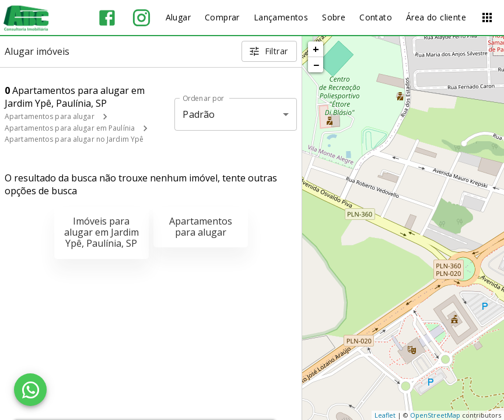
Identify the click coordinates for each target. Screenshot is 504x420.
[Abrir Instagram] (141, 18)
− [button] (316, 65)
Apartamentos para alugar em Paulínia (70, 128)
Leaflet (385, 415)
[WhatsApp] (30, 390)
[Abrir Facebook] (107, 18)
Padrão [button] (199, 114)
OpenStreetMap (435, 415)
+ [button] (316, 49)
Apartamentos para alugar (50, 116)
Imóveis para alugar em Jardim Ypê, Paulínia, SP (101, 232)
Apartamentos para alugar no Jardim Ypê (74, 139)
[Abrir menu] (487, 17)
